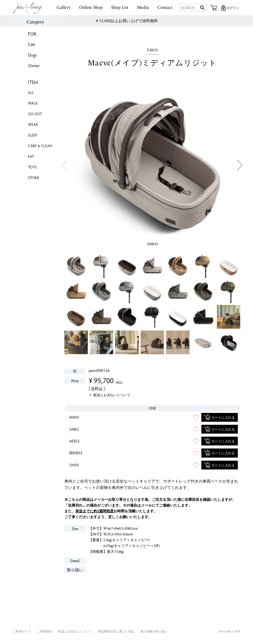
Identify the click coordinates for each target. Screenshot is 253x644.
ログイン (233, 8)
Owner (34, 66)
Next (239, 165)
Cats (32, 44)
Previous (65, 165)
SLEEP (32, 135)
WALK (33, 103)
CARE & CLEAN (40, 146)
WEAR (33, 124)
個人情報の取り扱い (154, 631)
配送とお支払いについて (75, 631)
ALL (31, 92)
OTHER (34, 178)
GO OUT (35, 114)
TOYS (32, 167)
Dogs (32, 55)
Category (35, 22)
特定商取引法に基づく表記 (116, 631)
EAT (31, 156)
